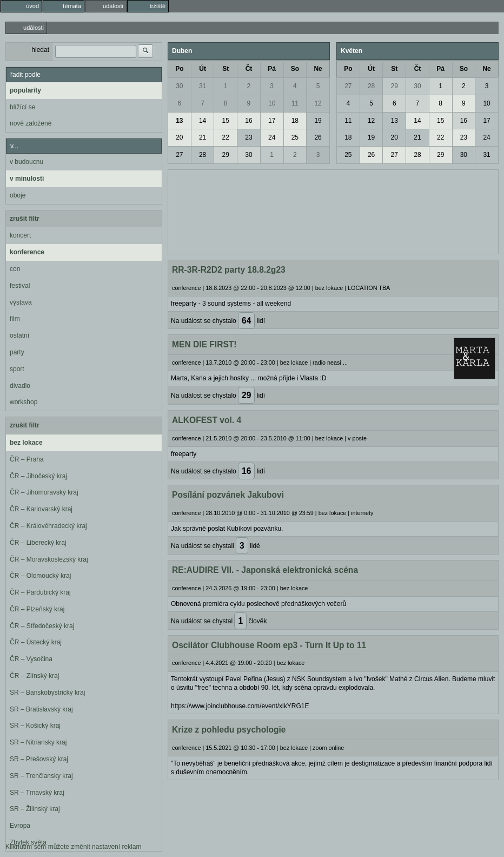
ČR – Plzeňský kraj (37, 609)
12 (318, 103)
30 (179, 86)
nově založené (31, 123)
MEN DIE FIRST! (204, 344)
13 (179, 121)
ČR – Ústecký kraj (36, 642)
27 (179, 155)
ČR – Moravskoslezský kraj (49, 559)
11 (295, 103)
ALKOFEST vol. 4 (207, 420)
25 (295, 137)
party (17, 352)
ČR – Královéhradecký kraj (48, 526)
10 (272, 103)
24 (272, 137)
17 (272, 121)
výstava (21, 302)
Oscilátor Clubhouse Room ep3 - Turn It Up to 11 (269, 645)
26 (318, 137)
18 (295, 121)
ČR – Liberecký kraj (38, 543)
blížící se (22, 107)
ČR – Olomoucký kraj (40, 576)
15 (226, 121)
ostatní (19, 335)
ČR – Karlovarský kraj (41, 509)
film (15, 319)
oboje (18, 195)
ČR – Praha (27, 459)
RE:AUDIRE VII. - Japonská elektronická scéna (265, 570)
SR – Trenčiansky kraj (41, 776)
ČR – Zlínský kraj (34, 676)
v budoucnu (26, 162)
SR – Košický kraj (35, 726)
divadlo (20, 386)
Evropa (20, 826)
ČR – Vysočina (31, 659)
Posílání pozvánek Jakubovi (228, 495)
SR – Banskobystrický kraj (47, 693)
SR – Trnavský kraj (37, 793)
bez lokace (26, 443)
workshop (24, 402)
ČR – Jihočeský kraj (38, 476)
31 (203, 86)
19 (318, 121)
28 (203, 155)
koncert (20, 235)
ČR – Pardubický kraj (40, 592)
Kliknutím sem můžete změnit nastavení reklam (73, 847)
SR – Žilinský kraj (35, 809)
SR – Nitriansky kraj (38, 742)
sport (17, 369)
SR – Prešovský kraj (39, 759)
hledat (40, 50)
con (15, 269)
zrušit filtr (25, 219)
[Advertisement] (333, 210)
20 (179, 137)
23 (248, 137)
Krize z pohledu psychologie (229, 730)
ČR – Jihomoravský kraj (44, 492)
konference (27, 252)
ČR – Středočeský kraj (42, 626)
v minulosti (27, 179)
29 (226, 155)
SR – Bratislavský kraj (41, 709)
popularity (25, 90)
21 (203, 137)
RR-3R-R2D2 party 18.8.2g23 (229, 270)
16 (248, 121)
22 (226, 137)
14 (203, 121)
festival (20, 286)
